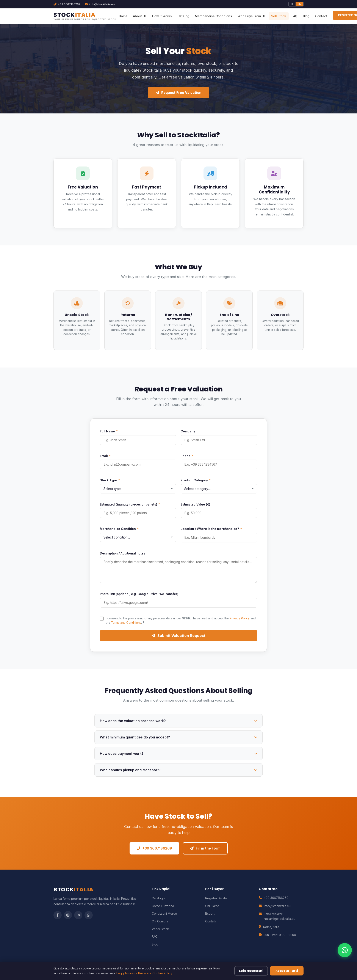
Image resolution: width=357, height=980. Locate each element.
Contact (321, 16)
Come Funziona (163, 906)
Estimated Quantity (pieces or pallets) (130, 504)
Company (188, 431)
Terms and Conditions (126, 623)
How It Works (162, 16)
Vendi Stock (160, 929)
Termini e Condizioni (224, 969)
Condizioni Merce (164, 913)
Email (105, 456)
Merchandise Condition (119, 529)
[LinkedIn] (78, 915)
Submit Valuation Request (178, 636)
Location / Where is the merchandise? (211, 529)
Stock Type (110, 480)
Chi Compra (160, 921)
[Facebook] (58, 915)
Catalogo (158, 898)
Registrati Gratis (216, 898)
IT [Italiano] (292, 4)
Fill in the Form (205, 848)
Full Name (109, 431)
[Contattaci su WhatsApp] (345, 963)
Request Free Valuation (178, 93)
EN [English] (299, 4)
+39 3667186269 (154, 848)
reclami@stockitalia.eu (280, 919)
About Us (140, 16)
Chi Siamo (212, 906)
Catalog (183, 16)
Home (123, 16)
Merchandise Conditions (213, 16)
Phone (187, 456)
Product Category (196, 480)
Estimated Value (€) (195, 504)
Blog (306, 16)
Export (210, 913)
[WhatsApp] (89, 915)
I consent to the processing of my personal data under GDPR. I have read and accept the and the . (181, 620)
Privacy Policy (240, 618)
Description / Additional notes (123, 553)
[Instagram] (68, 915)
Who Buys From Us (252, 16)
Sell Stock (279, 16)
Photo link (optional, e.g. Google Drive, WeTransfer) (139, 594)
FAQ (294, 16)
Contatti (211, 921)
